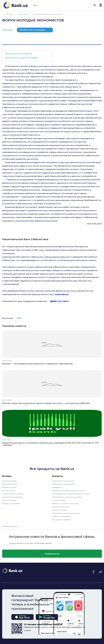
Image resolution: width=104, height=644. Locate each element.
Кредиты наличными (61, 507)
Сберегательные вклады (13, 494)
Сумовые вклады (9, 481)
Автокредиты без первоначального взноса (71, 494)
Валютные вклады (10, 484)
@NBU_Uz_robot (59, 301)
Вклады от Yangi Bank (11, 503)
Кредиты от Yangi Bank (61, 516)
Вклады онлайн (9, 491)
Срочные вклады (9, 500)
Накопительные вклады (12, 497)
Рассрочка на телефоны (19, 54)
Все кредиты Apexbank (62, 520)
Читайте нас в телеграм (32, 30)
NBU (19, 318)
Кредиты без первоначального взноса (69, 491)
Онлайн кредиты (59, 500)
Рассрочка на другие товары (21, 58)
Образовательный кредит (63, 484)
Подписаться (52, 554)
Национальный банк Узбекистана (25, 239)
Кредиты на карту (59, 510)
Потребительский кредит (63, 481)
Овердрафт (57, 487)
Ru (36, 5)
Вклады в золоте (9, 487)
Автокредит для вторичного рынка (67, 497)
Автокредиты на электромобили (66, 513)
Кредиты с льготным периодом (65, 503)
